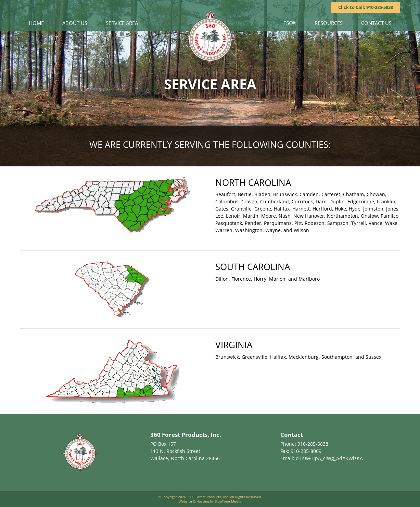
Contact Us (376, 23)
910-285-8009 (306, 451)
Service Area (122, 23)
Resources (329, 23)
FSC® (290, 23)
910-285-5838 (313, 444)
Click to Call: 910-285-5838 (366, 7)
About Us (75, 23)
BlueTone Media (228, 501)
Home (36, 23)
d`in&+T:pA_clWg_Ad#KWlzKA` (330, 458)
